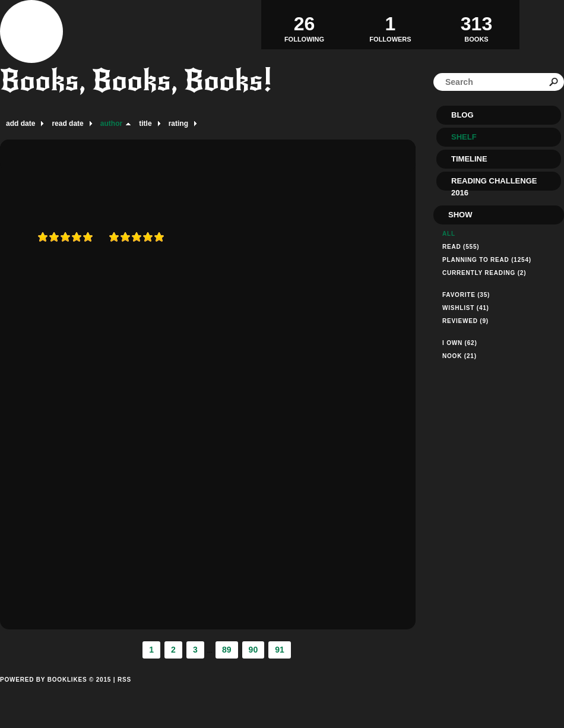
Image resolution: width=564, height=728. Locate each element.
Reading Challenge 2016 (494, 183)
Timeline (469, 159)
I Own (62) (460, 343)
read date (67, 124)
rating (178, 124)
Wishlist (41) (466, 308)
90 (254, 650)
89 (227, 650)
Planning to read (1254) (487, 260)
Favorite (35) (466, 295)
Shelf (464, 137)
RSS (124, 680)
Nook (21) (460, 356)
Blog (462, 115)
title (145, 124)
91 (280, 650)
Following (304, 24)
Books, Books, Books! (136, 80)
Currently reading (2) (484, 273)
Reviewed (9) (465, 321)
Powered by (56, 693)
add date (20, 124)
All (449, 234)
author (111, 124)
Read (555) (461, 247)
